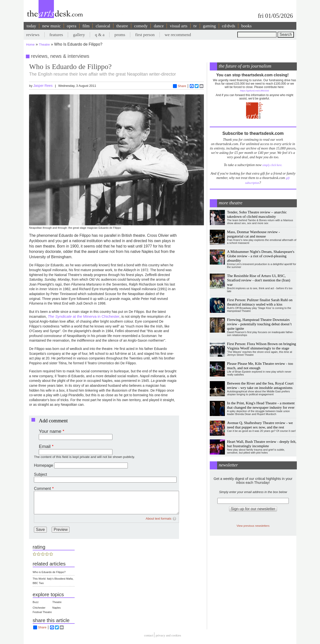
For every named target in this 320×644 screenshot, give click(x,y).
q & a (100, 35)
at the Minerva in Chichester (84, 316)
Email (45, 446)
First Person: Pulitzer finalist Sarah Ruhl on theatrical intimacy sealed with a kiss (260, 302)
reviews (33, 35)
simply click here (272, 165)
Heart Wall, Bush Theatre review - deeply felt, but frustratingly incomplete (262, 444)
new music (51, 26)
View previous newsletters (253, 526)
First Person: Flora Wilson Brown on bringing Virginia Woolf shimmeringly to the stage (262, 346)
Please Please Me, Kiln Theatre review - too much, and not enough (260, 366)
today (31, 26)
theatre (122, 26)
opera (72, 26)
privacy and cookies (168, 636)
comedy (141, 26)
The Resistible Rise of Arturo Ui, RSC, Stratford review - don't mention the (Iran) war (259, 280)
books (246, 26)
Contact (149, 636)
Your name (50, 431)
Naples (57, 608)
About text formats (159, 519)
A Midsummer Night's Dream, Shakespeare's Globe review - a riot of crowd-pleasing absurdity (261, 256)
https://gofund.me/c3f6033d (254, 91)
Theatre (45, 45)
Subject (40, 474)
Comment (42, 489)
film (86, 26)
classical (103, 26)
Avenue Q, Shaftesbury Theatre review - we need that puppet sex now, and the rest (260, 425)
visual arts (179, 26)
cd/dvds (229, 26)
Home (30, 45)
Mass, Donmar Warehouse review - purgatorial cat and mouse (254, 234)
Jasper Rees (43, 86)
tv (195, 26)
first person (145, 35)
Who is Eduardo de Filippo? (49, 572)
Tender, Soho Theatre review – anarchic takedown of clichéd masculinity (257, 214)
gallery (79, 35)
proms (120, 35)
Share (180, 86)
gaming (209, 26)
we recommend (178, 35)
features (56, 35)
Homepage (43, 465)
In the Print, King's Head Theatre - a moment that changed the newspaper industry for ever (261, 405)
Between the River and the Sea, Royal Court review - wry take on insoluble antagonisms (260, 385)
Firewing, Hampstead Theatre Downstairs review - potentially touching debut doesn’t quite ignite (259, 324)
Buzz (36, 602)
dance (159, 26)
